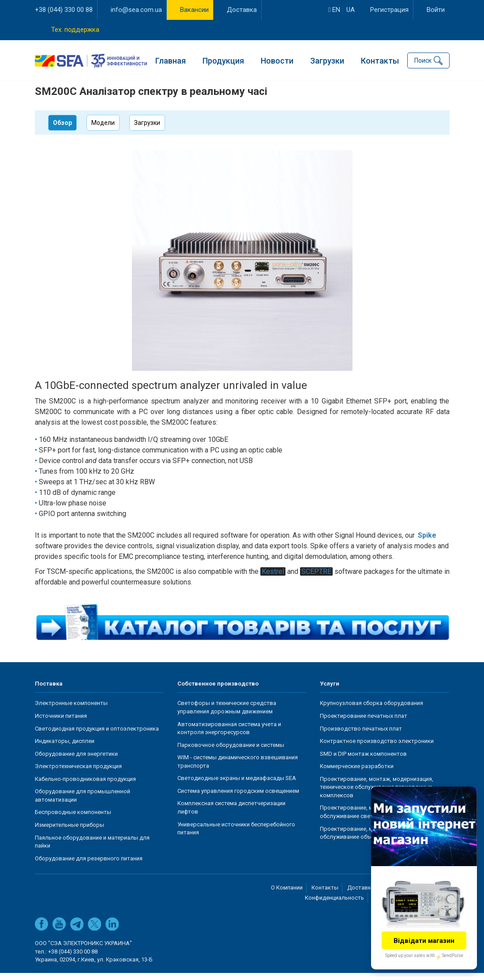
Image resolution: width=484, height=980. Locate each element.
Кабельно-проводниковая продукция (85, 786)
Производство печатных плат (361, 736)
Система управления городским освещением (238, 798)
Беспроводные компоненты (73, 820)
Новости (277, 60)
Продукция (223, 60)
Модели (103, 130)
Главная (171, 60)
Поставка (49, 691)
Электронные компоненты (71, 710)
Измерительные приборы (69, 832)
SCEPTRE (316, 579)
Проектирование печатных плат (364, 723)
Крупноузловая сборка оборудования (371, 710)
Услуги (330, 691)
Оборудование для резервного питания (89, 865)
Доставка (242, 10)
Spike (427, 542)
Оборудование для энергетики (76, 761)
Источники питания (61, 723)
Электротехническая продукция (78, 773)
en (334, 10)
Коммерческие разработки (357, 773)
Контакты (380, 60)
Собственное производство (218, 691)
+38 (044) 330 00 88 (64, 10)
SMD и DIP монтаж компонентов (363, 761)
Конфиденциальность (334, 905)
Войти (436, 10)
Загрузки (327, 60)
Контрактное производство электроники (377, 748)
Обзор (62, 130)
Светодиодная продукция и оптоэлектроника (97, 736)
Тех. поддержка (75, 30)
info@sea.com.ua (136, 10)
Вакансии (194, 10)
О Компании (287, 895)
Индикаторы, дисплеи (65, 748)
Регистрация (389, 10)
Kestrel (273, 579)
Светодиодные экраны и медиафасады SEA (237, 786)
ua (351, 10)
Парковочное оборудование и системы (231, 752)
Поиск (423, 60)
